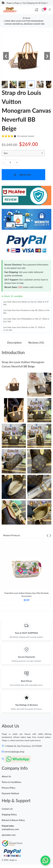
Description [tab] (14, 342)
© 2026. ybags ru (9, 860)
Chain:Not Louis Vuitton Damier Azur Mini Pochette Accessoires (26, 595)
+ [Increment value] (17, 162)
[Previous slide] (47, 535)
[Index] (37, 10)
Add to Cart (25, 175)
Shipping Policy (9, 814)
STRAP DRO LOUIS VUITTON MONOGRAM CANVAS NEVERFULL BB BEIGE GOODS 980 (24, 22)
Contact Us (7, 809)
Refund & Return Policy (13, 820)
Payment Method (10, 793)
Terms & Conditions (11, 782)
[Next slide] (50, 535)
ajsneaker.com (9, 835)
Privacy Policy (9, 788)
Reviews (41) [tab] (36, 342)
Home (26, 18)
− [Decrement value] (4, 162)
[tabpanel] (26, 575)
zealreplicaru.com (10, 829)
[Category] (50, 10)
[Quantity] (10, 162)
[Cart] (43, 10)
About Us (6, 776)
